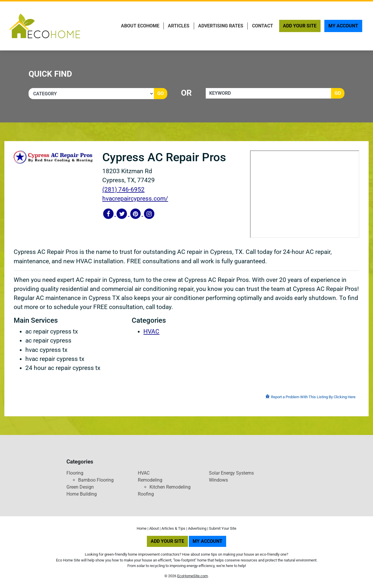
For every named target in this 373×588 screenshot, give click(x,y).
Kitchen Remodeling (170, 487)
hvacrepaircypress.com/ (135, 199)
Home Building (82, 494)
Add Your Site (300, 26)
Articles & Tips (173, 528)
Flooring (75, 473)
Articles (179, 26)
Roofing (146, 494)
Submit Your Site (223, 528)
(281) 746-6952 (123, 189)
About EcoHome (140, 26)
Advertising (197, 528)
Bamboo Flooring (96, 480)
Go (161, 93)
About (154, 528)
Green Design (80, 487)
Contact (263, 26)
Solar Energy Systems (231, 473)
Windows (218, 480)
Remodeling (150, 480)
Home (142, 528)
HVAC (151, 331)
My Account (343, 26)
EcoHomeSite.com (192, 576)
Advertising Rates (221, 26)
